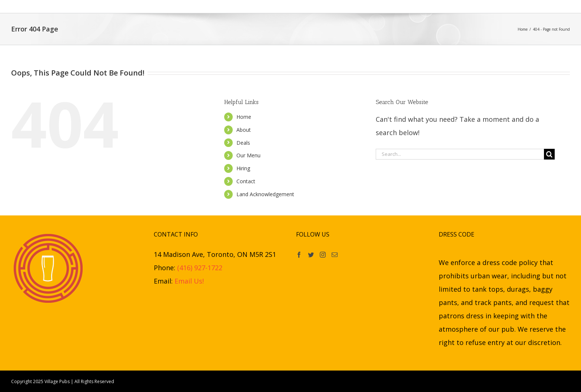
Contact (246, 181)
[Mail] (335, 255)
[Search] (549, 154)
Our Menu (248, 155)
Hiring (243, 168)
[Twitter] (311, 255)
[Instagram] (323, 255)
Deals (243, 143)
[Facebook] (299, 255)
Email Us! (189, 281)
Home (244, 117)
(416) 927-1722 (200, 268)
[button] (413, 6)
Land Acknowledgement (265, 194)
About (244, 130)
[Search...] (460, 154)
